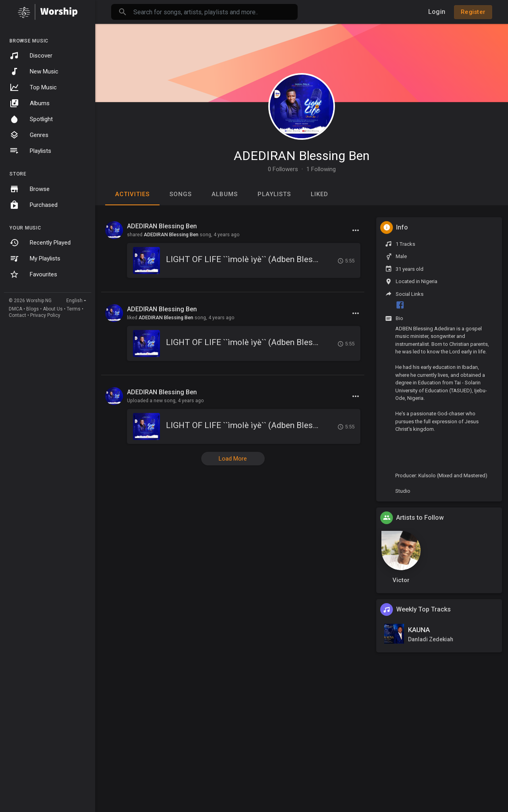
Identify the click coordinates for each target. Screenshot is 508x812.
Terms (74, 309)
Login (437, 12)
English (74, 301)
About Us (53, 309)
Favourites (33, 274)
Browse (30, 189)
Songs (181, 194)
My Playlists (35, 258)
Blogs (33, 309)
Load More (233, 459)
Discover (31, 56)
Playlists (30, 151)
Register (473, 12)
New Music (34, 71)
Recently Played (40, 243)
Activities (132, 194)
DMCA (15, 309)
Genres (29, 135)
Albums (30, 103)
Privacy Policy (45, 315)
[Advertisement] (302, 754)
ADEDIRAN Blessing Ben (302, 156)
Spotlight (31, 119)
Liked (319, 194)
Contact (17, 315)
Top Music (33, 87)
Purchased (34, 205)
